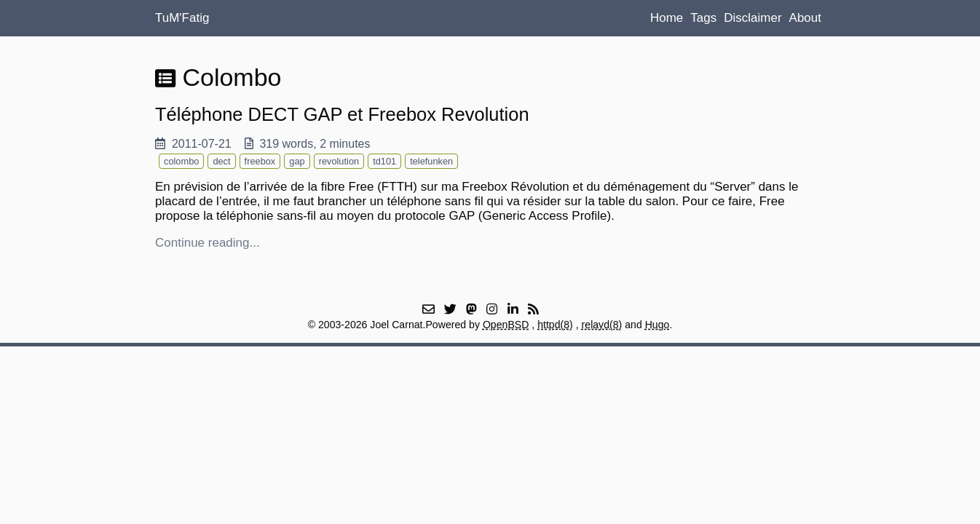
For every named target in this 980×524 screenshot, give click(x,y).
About (805, 18)
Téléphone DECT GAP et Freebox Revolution (342, 114)
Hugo (657, 325)
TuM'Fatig (182, 18)
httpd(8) (555, 325)
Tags (703, 18)
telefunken (431, 161)
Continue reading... (208, 243)
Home (667, 18)
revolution (339, 161)
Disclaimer (752, 18)
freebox (260, 161)
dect (221, 161)
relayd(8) (602, 325)
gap (297, 161)
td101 (384, 161)
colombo (181, 161)
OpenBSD (506, 325)
